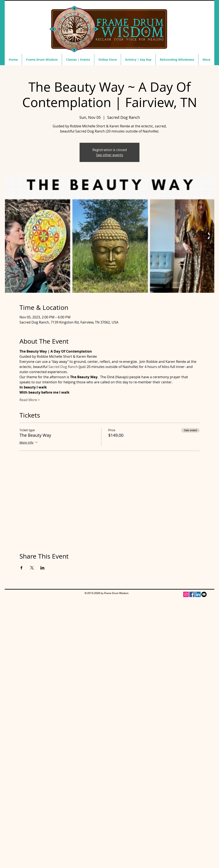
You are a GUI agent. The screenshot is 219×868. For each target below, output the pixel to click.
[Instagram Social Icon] (186, 594)
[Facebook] (192, 594)
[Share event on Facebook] (21, 568)
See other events (110, 155)
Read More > (30, 400)
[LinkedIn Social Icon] (198, 594)
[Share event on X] (32, 568)
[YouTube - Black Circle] (204, 594)
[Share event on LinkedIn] (42, 568)
